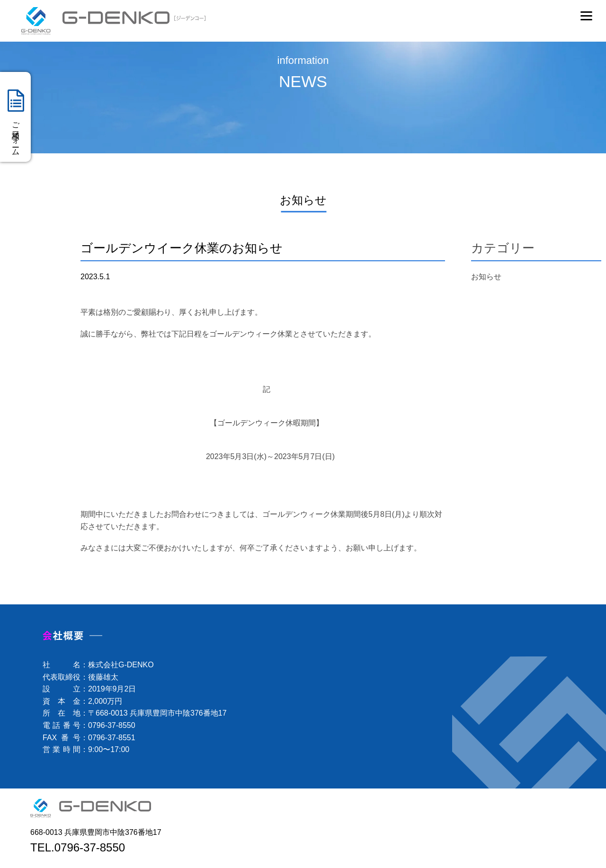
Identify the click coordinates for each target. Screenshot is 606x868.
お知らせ (486, 277)
